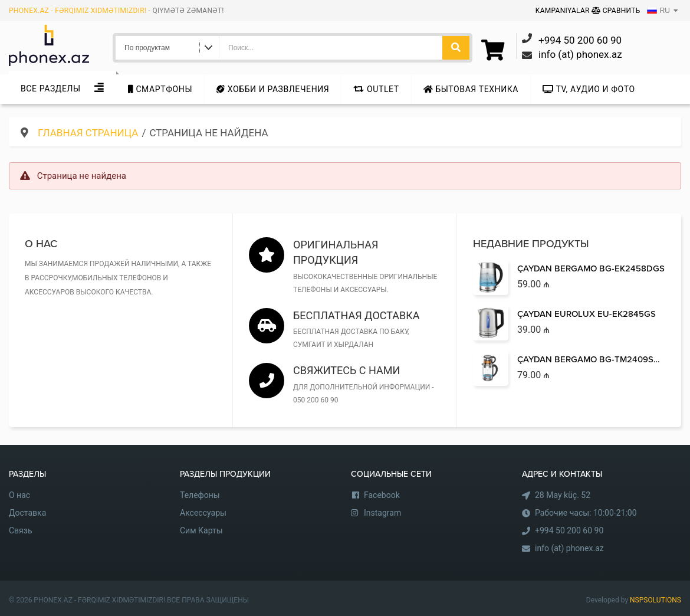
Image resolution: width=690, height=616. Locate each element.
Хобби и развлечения (273, 89)
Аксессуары (203, 513)
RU (658, 11)
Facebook (382, 495)
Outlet (376, 89)
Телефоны (200, 495)
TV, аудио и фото (589, 89)
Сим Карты (201, 530)
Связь (21, 530)
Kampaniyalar (563, 11)
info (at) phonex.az (569, 548)
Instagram (382, 513)
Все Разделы (51, 89)
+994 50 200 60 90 (569, 530)
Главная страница (88, 133)
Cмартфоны (160, 89)
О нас (19, 495)
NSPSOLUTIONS (655, 600)
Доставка (27, 513)
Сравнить (616, 11)
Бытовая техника (471, 89)
